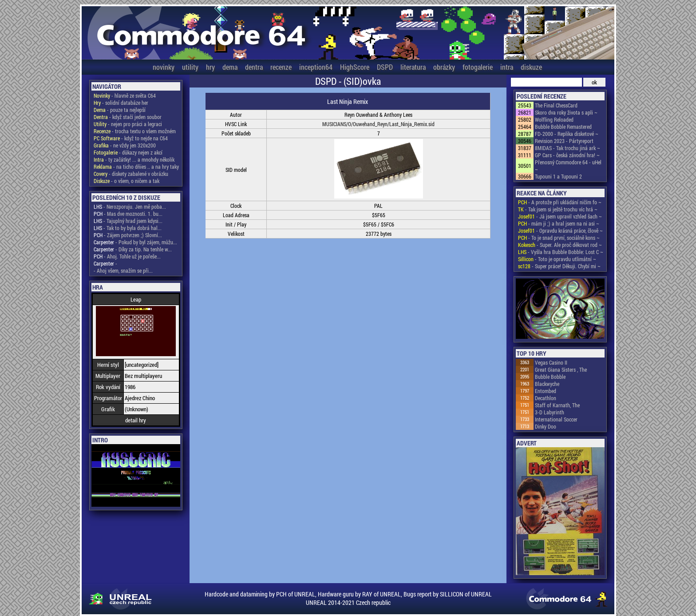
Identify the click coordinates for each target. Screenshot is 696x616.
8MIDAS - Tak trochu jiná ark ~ (567, 148)
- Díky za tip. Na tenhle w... (133, 249)
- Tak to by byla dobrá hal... (128, 228)
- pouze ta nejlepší (120, 110)
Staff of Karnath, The (557, 405)
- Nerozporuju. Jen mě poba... (130, 207)
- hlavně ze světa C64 (125, 95)
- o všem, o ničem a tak (127, 181)
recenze (281, 67)
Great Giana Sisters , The (561, 370)
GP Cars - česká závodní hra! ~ (567, 155)
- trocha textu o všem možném (135, 131)
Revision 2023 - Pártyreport (564, 141)
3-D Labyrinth (550, 412)
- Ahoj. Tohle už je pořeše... (127, 256)
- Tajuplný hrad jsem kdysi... (128, 221)
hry (210, 67)
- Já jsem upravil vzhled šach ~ (560, 216)
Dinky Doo (546, 426)
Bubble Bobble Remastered (563, 127)
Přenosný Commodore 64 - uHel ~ (568, 166)
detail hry (136, 420)
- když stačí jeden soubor (128, 117)
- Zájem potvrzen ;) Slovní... (128, 235)
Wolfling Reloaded (554, 119)
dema (230, 67)
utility (190, 67)
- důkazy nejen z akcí (128, 152)
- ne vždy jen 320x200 (125, 145)
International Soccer (556, 419)
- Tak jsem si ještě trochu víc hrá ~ (558, 209)
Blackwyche (547, 384)
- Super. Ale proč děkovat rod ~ (560, 245)
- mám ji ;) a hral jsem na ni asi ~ (559, 223)
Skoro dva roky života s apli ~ (566, 112)
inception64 (316, 67)
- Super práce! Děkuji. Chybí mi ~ (559, 266)
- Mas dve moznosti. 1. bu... (128, 214)
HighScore (355, 67)
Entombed (546, 391)
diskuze (531, 67)
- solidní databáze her (121, 103)
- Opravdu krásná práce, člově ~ (560, 231)
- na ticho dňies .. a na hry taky (136, 167)
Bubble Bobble (550, 377)
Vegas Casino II (551, 362)
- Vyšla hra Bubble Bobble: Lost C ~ (561, 252)
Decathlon (546, 398)
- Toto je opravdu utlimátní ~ (557, 259)
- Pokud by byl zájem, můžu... (135, 242)
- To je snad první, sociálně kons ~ (559, 238)
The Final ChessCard (556, 105)
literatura (413, 67)
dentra (254, 67)
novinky (164, 67)
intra (507, 67)
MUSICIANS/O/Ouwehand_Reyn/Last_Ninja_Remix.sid (378, 124)
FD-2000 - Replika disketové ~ (567, 134)
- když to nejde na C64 (131, 138)
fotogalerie (478, 67)
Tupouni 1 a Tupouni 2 (558, 176)
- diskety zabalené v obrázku (131, 174)
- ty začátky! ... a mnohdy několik (134, 159)
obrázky (444, 67)
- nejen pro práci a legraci (128, 124)
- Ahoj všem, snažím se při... (123, 270)
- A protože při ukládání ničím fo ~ (560, 202)
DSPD (385, 67)
